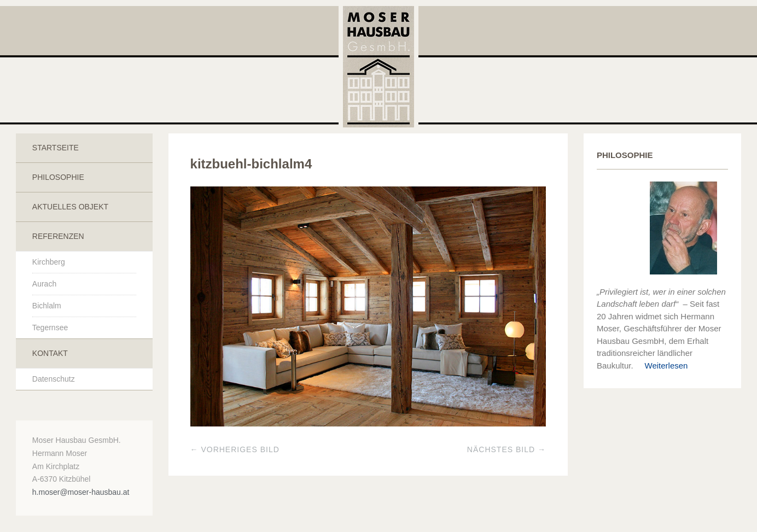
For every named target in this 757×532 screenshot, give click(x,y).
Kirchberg (49, 262)
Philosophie (58, 177)
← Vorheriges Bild (235, 449)
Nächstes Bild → (506, 449)
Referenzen (58, 236)
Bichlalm (47, 306)
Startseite (56, 148)
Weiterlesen (662, 366)
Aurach (44, 284)
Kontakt (50, 353)
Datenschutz (54, 379)
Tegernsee (50, 328)
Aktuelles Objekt (70, 207)
